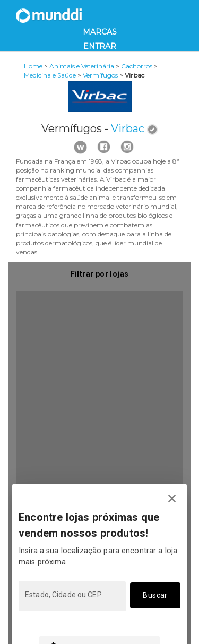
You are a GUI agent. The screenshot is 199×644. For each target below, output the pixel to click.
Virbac (128, 128)
